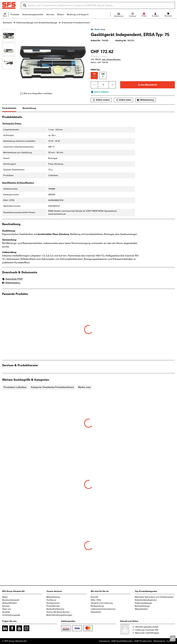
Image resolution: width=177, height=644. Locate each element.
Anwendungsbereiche (33, 15)
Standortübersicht (11, 600)
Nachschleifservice (55, 609)
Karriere (6, 606)
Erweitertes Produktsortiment (76, 23)
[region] (11, 63)
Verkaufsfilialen (9, 603)
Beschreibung (29, 108)
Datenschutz (159, 641)
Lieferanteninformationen (103, 609)
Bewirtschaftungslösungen (59, 615)
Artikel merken (101, 100)
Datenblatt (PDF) (13, 279)
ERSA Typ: (95, 70)
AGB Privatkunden (143, 641)
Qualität (6, 612)
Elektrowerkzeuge (143, 603)
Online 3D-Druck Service (58, 612)
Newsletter (96, 612)
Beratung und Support (78, 15)
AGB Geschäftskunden (122, 641)
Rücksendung (97, 606)
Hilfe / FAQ (96, 600)
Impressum (104, 641)
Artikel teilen (123, 100)
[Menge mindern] (94, 85)
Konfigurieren (53, 603)
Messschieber (141, 609)
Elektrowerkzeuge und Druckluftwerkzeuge (37, 23)
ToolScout (51, 600)
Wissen (60, 15)
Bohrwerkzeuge (142, 606)
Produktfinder (53, 606)
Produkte (15, 15)
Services (50, 15)
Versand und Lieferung (102, 603)
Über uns (7, 609)
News (5, 597)
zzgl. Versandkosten (111, 59)
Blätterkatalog (145, 100)
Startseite (7, 23)
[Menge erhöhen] (112, 85)
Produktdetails (9, 108)
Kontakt (94, 597)
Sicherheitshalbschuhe (146, 600)
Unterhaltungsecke (11, 615)
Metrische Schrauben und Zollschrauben (154, 597)
